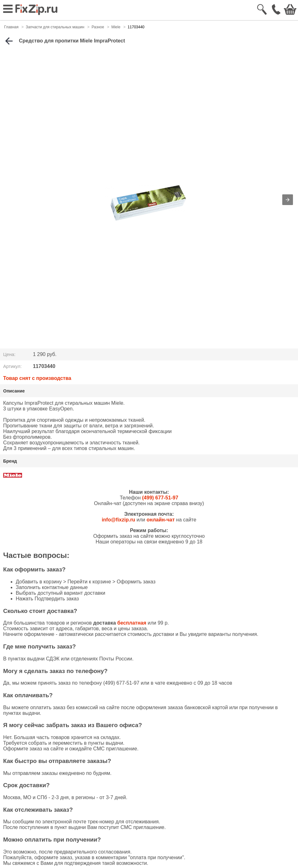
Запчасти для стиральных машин (55, 27)
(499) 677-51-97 (160, 498)
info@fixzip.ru (118, 520)
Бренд (10, 461)
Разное (98, 27)
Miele (116, 27)
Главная (11, 27)
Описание (14, 391)
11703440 (136, 27)
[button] (288, 200)
